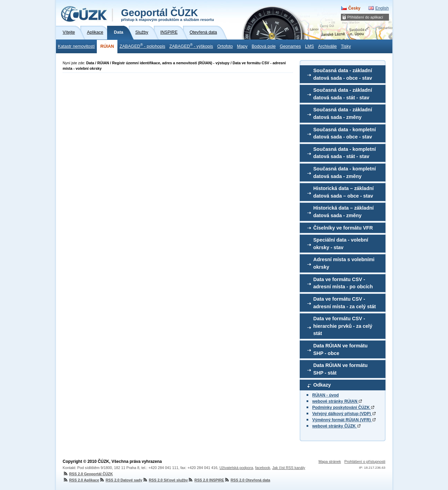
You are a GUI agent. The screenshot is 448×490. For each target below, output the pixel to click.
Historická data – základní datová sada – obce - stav (344, 192)
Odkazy (322, 385)
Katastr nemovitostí (77, 46)
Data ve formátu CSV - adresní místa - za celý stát (345, 303)
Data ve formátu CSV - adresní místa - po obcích (343, 283)
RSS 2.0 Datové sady (121, 480)
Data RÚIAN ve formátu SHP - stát (341, 369)
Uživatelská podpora (236, 468)
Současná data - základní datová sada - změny (343, 113)
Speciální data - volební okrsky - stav (341, 244)
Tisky (346, 46)
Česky (354, 8)
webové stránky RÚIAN (337, 401)
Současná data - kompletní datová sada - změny (345, 172)
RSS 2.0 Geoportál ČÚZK (88, 474)
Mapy (242, 46)
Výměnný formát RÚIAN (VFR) (344, 420)
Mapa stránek (330, 461)
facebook (263, 468)
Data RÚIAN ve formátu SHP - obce (341, 349)
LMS (310, 46)
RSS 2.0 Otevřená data (247, 480)
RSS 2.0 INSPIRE (206, 480)
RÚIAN (107, 46)
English (382, 8)
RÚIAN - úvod (326, 395)
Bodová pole (264, 46)
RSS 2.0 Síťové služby (165, 480)
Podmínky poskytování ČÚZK (343, 408)
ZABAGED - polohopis (142, 46)
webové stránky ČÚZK (336, 426)
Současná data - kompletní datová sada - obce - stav (345, 133)
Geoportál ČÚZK (168, 14)
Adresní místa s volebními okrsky (344, 263)
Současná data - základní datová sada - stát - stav (343, 94)
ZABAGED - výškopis (191, 46)
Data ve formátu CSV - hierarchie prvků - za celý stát (343, 326)
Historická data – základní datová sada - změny (344, 212)
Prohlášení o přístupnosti (365, 461)
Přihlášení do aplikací (365, 17)
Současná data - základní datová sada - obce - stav (343, 74)
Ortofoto (225, 46)
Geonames (290, 46)
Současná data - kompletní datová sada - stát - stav (345, 153)
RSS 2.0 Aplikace (81, 480)
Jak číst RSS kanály (289, 468)
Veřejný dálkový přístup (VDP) (344, 414)
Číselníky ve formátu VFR (343, 228)
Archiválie (328, 46)
